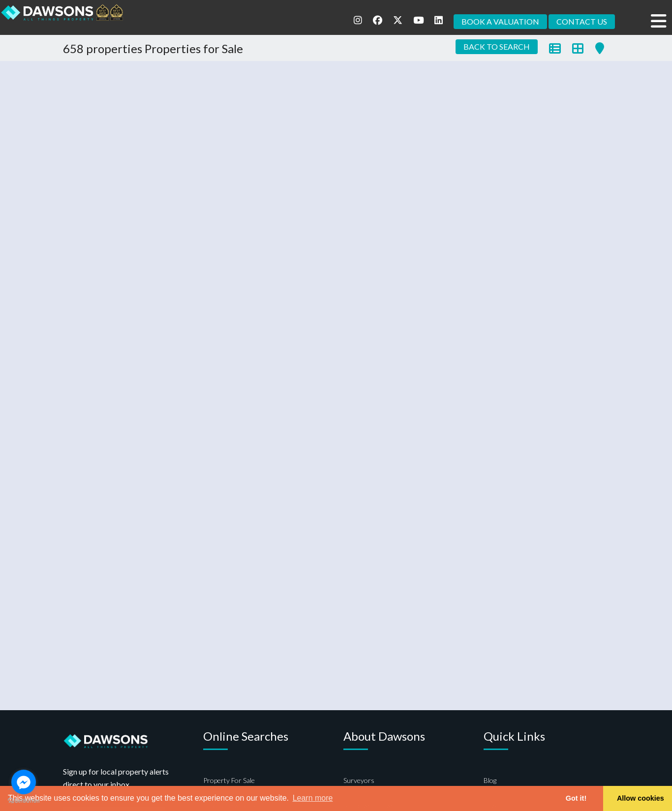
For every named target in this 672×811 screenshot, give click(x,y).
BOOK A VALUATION (500, 21)
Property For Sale (229, 780)
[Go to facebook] (24, 782)
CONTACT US (582, 21)
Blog (490, 780)
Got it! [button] (576, 798)
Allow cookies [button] (641, 798)
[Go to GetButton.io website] (24, 801)
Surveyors (359, 780)
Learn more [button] (313, 798)
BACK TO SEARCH (497, 46)
